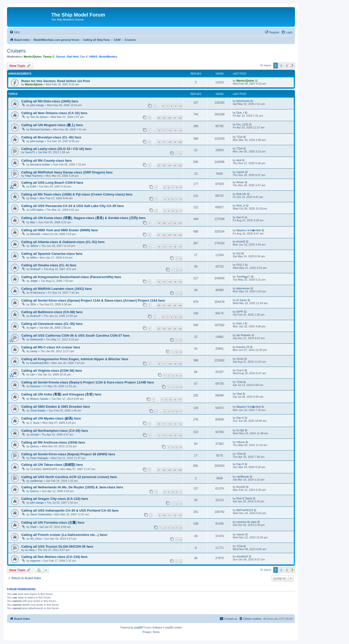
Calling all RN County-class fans (46, 161)
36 (169, 118)
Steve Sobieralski (41, 514)
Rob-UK (241, 194)
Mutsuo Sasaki (39, 399)
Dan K (84, 57)
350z (33, 304)
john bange (37, 105)
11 (164, 130)
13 (175, 130)
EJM (33, 186)
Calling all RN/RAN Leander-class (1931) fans (56, 289)
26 (180, 165)
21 (169, 223)
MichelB (35, 234)
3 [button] (287, 66)
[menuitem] (14, 32)
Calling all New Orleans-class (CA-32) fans (54, 113)
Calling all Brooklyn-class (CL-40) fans (51, 137)
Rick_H (241, 205)
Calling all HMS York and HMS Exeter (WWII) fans (60, 230)
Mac (33, 222)
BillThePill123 (245, 510)
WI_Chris (36, 539)
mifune (241, 442)
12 (169, 130)
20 (180, 142)
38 (180, 118)
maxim (240, 172)
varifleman (37, 481)
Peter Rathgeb (39, 458)
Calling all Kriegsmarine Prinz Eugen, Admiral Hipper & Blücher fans (75, 359)
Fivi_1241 (242, 124)
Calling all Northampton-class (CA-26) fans (55, 431)
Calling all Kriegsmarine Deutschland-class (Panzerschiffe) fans (71, 277)
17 (164, 142)
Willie (33, 258)
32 (164, 235)
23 (164, 165)
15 (159, 247)
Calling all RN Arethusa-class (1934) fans (53, 442)
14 (180, 130)
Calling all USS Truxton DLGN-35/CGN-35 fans (57, 547)
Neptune (35, 386)
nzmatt (34, 435)
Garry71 (30, 152)
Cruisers (16, 51)
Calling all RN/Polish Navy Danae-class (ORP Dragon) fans (67, 172)
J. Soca (35, 423)
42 (169, 305)
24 (169, 165)
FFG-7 (240, 265)
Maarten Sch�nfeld (249, 230)
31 (159, 235)
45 (180, 470)
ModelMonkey (108, 57)
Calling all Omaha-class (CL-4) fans (49, 265)
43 (175, 305)
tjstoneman (243, 101)
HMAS (93, 57)
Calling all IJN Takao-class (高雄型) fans (52, 465)
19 (175, 142)
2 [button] (281, 66)
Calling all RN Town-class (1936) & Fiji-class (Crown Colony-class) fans (77, 194)
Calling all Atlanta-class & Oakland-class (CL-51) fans (63, 242)
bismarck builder (40, 164)
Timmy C (49, 57)
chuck (240, 359)
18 (169, 142)
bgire (33, 328)
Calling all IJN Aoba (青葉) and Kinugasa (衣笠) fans (61, 394)
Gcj (239, 253)
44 (180, 305)
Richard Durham (40, 129)
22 (159, 165)
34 (159, 118)
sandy (34, 351)
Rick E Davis (244, 498)
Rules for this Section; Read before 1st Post (56, 81)
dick (239, 160)
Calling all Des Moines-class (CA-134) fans (54, 557)
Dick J (240, 113)
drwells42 (242, 556)
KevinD (241, 242)
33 (169, 235)
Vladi (33, 527)
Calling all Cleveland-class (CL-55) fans (52, 324)
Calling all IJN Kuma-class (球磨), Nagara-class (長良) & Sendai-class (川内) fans (83, 218)
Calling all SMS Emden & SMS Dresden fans (56, 407)
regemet (35, 561)
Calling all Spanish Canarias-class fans (52, 254)
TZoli (239, 137)
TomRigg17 (243, 277)
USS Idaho (37, 210)
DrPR (240, 312)
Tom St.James (39, 117)
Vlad (239, 394)
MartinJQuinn (33, 57)
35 (164, 118)
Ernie (33, 198)
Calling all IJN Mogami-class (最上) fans (52, 125)
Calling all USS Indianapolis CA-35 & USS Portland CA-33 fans (70, 510)
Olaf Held (72, 57)
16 (159, 142)
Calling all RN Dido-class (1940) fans (50, 101)
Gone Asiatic (38, 410)
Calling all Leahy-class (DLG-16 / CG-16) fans (56, 149)
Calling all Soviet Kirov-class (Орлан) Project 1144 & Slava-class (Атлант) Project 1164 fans (93, 300)
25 (175, 165)
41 (164, 305)
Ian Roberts (244, 335)
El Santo (242, 300)
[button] (292, 66)
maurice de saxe (247, 522)
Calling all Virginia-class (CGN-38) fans (52, 371)
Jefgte (34, 281)
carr (33, 374)
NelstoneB (37, 339)
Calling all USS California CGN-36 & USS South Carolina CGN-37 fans (75, 336)
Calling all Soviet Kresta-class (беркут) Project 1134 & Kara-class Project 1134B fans (88, 382)
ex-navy (30, 550)
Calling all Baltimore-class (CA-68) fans (52, 312)
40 (159, 305)
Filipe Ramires (34, 176)
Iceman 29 (243, 347)
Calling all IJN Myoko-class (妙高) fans (51, 418)
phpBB (138, 628)
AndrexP (35, 269)
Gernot (60, 57)
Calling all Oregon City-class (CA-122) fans (55, 499)
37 (175, 118)
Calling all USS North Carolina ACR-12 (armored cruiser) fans (69, 477)
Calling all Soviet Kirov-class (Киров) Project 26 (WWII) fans (68, 454)
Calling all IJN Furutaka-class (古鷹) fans (53, 522)
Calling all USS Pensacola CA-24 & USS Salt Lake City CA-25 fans (72, 206)
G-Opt (240, 430)
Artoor (240, 182)
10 (180, 106)
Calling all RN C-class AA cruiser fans (51, 347)
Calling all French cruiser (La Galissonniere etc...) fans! (64, 535)
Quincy (34, 446)
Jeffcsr (34, 246)
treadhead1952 (39, 363)
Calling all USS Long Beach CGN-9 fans (52, 183)
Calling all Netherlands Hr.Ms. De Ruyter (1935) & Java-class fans (72, 487)
